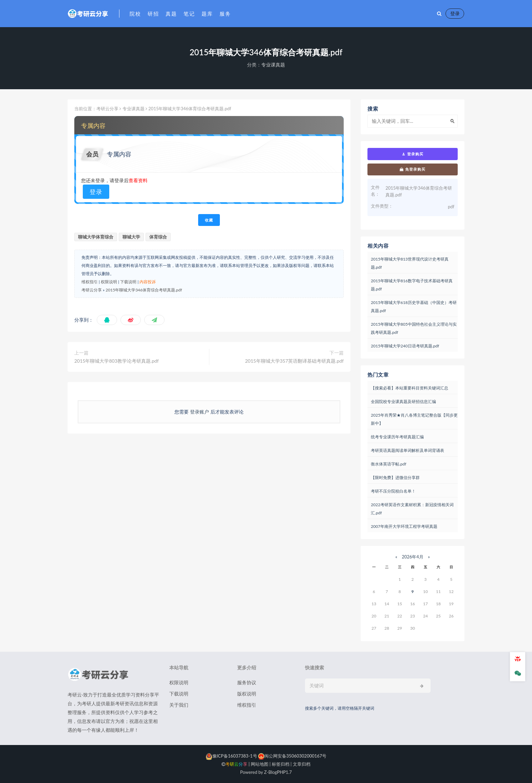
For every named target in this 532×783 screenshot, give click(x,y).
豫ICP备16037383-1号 (231, 756)
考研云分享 (107, 109)
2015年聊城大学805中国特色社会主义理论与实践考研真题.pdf (414, 328)
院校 (135, 14)
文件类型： (382, 206)
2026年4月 (413, 557)
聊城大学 (131, 237)
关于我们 (179, 705)
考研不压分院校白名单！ (393, 491)
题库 (207, 14)
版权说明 (247, 694)
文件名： (375, 191)
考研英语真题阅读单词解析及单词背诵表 (407, 450)
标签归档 (281, 764)
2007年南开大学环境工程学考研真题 (404, 526)
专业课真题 (273, 65)
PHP (281, 772)
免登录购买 (413, 169)
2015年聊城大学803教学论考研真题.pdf (117, 361)
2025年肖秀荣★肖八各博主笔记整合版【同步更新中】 (414, 419)
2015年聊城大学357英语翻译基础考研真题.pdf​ (294, 361)
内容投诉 (148, 282)
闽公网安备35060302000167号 (292, 756)
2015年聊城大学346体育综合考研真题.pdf (144, 290)
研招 (153, 14)
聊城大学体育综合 (96, 237)
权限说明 (109, 282)
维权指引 (90, 282)
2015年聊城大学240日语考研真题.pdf (405, 346)
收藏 (209, 220)
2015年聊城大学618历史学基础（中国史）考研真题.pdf (414, 307)
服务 (225, 14)
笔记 (189, 14)
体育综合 (158, 237)
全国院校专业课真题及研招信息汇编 (403, 402)
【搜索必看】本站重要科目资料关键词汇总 (410, 388)
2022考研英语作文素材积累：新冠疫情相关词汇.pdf (412, 509)
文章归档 (302, 764)
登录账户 (199, 412)
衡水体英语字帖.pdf (388, 464)
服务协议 (247, 682)
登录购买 (413, 154)
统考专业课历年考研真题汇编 (397, 437)
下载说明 (128, 282)
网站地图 (260, 764)
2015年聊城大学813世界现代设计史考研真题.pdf (410, 263)
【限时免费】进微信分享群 (395, 478)
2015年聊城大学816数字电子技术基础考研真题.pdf (412, 285)
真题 (171, 14)
